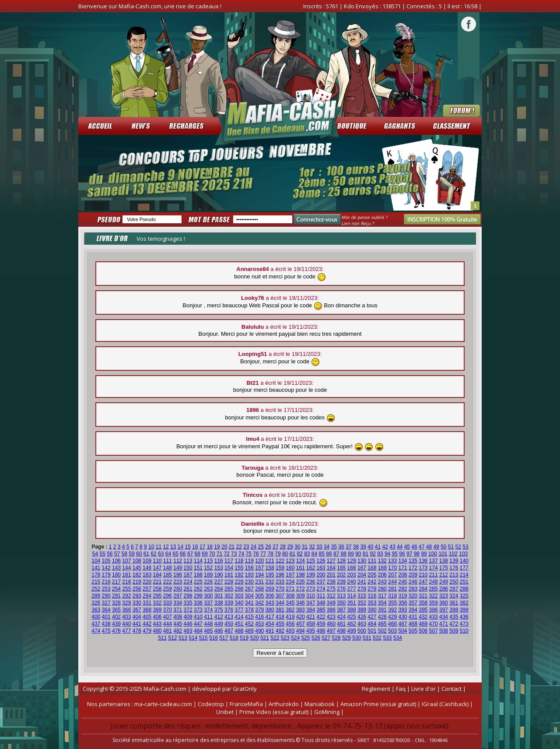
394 (413, 610)
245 (402, 582)
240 (352, 582)
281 (392, 589)
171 (402, 568)
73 (234, 554)
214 (464, 575)
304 (249, 596)
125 (311, 561)
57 (117, 554)
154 (229, 568)
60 (139, 554)
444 (168, 624)
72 (226, 554)
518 (234, 638)
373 (198, 610)
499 (352, 631)
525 (305, 638)
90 (358, 554)
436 (464, 617)
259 (168, 589)
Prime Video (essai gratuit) (274, 712)
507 (434, 631)
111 (168, 561)
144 (126, 568)
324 (454, 596)
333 (168, 603)
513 (183, 638)
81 (292, 554)
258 (157, 589)
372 (188, 610)
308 (290, 596)
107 (126, 561)
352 (362, 603)
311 (321, 596)
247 (423, 582)
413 (229, 617)
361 (454, 603)
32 (312, 547)
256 (137, 589)
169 (382, 568)
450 (229, 624)
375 (219, 610)
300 (208, 596)
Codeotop (211, 704)
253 (106, 589)
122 (280, 561)
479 (147, 631)
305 (259, 596)
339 (229, 603)
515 (203, 638)
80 (285, 554)
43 (392, 547)
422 (321, 617)
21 (232, 547)
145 (137, 568)
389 (362, 610)
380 (270, 610)
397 (444, 610)
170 (392, 568)
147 (157, 568)
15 (188, 547)
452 (249, 624)
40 (370, 547)
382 (290, 610)
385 (321, 610)
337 (208, 603)
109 (147, 561)
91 (366, 554)
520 (255, 638)
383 (301, 610)
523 (285, 638)
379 (259, 610)
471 (444, 624)
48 (429, 547)
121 (270, 561)
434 (444, 617)
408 (178, 617)
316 (372, 596)
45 (407, 547)
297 (178, 596)
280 (382, 589)
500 (362, 631)
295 (157, 596)
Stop (478, 208)
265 (229, 589)
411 (208, 617)
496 (321, 631)
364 (106, 610)
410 (198, 617)
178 (96, 575)
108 (137, 561)
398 (454, 610)
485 (208, 631)
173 (423, 568)
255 (126, 589)
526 (316, 638)
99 (424, 554)
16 (195, 547)
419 (290, 617)
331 (147, 603)
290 (106, 596)
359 (434, 603)
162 (311, 568)
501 (372, 631)
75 (249, 554)
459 (321, 624)
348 (321, 603)
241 (362, 582)
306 (270, 596)
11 (159, 547)
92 (373, 554)
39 (363, 547)
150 (188, 568)
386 (331, 610)
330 (137, 603)
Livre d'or (423, 689)
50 (443, 547)
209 (413, 575)
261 (188, 589)
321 (423, 596)
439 (116, 624)
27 (275, 547)
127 (331, 561)
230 (249, 582)
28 (283, 547)
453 (259, 624)
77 (263, 554)
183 (147, 575)
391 (382, 610)
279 (372, 589)
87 (336, 554)
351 (352, 603)
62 (153, 554)
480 (157, 631)
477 (126, 631)
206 (382, 575)
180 (116, 575)
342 (259, 603)
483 (188, 631)
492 (280, 631)
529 (346, 638)
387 (341, 610)
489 (249, 631)
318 (392, 596)
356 (402, 603)
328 (116, 603)
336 (198, 603)
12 (166, 547)
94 (387, 554)
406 (157, 617)
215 (96, 582)
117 (229, 561)
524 (295, 638)
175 (444, 568)
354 (382, 603)
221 (157, 582)
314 (352, 596)
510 (464, 631)
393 (402, 610)
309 (301, 596)
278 (362, 589)
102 (453, 554)
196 (280, 575)
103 (463, 554)
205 (372, 575)
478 (137, 631)
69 (205, 554)
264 (219, 589)
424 (341, 617)
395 (423, 610)
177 (464, 568)
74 (241, 554)
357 (413, 603)
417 (270, 617)
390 (372, 610)
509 (454, 631)
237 (321, 582)
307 (280, 596)
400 (96, 617)
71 (219, 554)
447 (198, 624)
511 (162, 638)
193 (249, 575)
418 (280, 617)
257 (147, 589)
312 (331, 596)
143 (116, 568)
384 (311, 610)
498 (341, 631)
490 (259, 631)
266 (239, 589)
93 (380, 554)
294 (147, 596)
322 (434, 596)
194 (259, 575)
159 (280, 568)
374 (208, 610)
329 (126, 603)
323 (444, 596)
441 (137, 624)
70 (212, 554)
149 (178, 568)
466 (392, 624)
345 (290, 603)
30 (297, 547)
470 (434, 624)
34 (327, 547)
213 (454, 575)
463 (362, 624)
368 (147, 610)
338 (219, 603)
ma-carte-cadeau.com (163, 704)
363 (96, 610)
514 (193, 638)
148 (168, 568)
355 (392, 603)
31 (305, 547)
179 (106, 575)
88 (344, 554)
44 (400, 547)
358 (423, 603)
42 (385, 547)
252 (96, 589)
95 (395, 554)
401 (106, 617)
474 (96, 631)
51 (451, 547)
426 (362, 617)
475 (106, 631)
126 (321, 561)
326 (96, 603)
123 (290, 561)
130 (362, 561)
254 (116, 589)
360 (444, 603)
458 (311, 624)
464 (372, 624)
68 (198, 554)
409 (188, 617)
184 (157, 575)
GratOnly (245, 689)
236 (311, 582)
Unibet (225, 712)
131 (372, 561)
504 (402, 631)
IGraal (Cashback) (445, 704)
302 (229, 596)
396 (434, 610)
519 (244, 638)
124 (301, 561)
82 (299, 554)
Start (471, 208)
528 (336, 638)
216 (106, 582)
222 (168, 582)
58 (124, 554)
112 (178, 561)
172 (413, 568)
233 (280, 582)
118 (239, 561)
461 (341, 624)
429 (392, 617)
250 (454, 582)
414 (239, 617)
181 (126, 575)
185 (168, 575)
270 (280, 589)
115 (208, 561)
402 (116, 617)
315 (362, 596)
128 (341, 561)
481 (168, 631)
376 (229, 610)
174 (434, 568)
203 (352, 575)
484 (198, 631)
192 (239, 575)
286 (444, 589)
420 (301, 617)
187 (188, 575)
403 (126, 617)
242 (372, 582)
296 (168, 596)
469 (423, 624)
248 (434, 582)
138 (444, 561)
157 (259, 568)
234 (290, 582)
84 (314, 554)
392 (392, 610)
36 (341, 547)
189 (208, 575)
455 (280, 624)
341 (249, 603)
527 (326, 638)
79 (278, 554)
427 (372, 617)
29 (290, 547)
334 (178, 603)
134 (402, 561)
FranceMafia (246, 704)
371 (178, 610)
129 (352, 561)
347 (311, 603)
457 (301, 624)
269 (270, 589)
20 (224, 547)
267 (249, 589)
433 (434, 617)
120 (259, 561)
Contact (451, 689)
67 (190, 554)
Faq (401, 689)
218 (126, 582)
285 (434, 589)
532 (377, 638)
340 (239, 603)
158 (270, 568)
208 (402, 575)
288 (464, 589)
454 (270, 624)
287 (454, 589)
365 (116, 610)
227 (219, 582)
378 (249, 610)
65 (175, 554)
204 (362, 575)
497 (331, 631)
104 (96, 561)
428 (382, 617)
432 (423, 617)
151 (198, 568)
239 (341, 582)
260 (178, 589)
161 (301, 568)
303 (239, 596)
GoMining (327, 712)
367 (137, 610)
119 (249, 561)
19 (217, 547)
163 (321, 568)
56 (110, 554)
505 (413, 631)
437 (96, 624)
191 (229, 575)
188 (198, 575)
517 (224, 638)
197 (290, 575)
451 (239, 624)
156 (249, 568)
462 (352, 624)
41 (378, 547)
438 (106, 624)
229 (239, 582)
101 (443, 554)
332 (157, 603)
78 (271, 554)
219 (137, 582)
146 (147, 568)
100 (433, 554)
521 (265, 638)
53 (465, 547)
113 (188, 561)
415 (249, 617)
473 (464, 624)
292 (126, 596)
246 (413, 582)
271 (290, 589)
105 (106, 561)
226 (208, 582)
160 (290, 568)
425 (352, 617)
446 (188, 624)
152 (208, 568)
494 (301, 631)
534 (398, 638)
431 (413, 617)
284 (423, 589)
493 (290, 631)
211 (434, 575)
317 (382, 596)
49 (436, 547)
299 (198, 596)
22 (239, 547)
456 (290, 624)
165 (341, 568)
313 (341, 596)
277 (352, 589)
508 (444, 631)
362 (464, 603)
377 (239, 610)
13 (173, 547)
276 (341, 589)
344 (280, 603)
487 (229, 631)
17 (202, 547)
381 (280, 610)
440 (126, 624)
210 (423, 575)
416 (259, 617)
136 (423, 561)
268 (259, 589)
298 (188, 596)
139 (454, 561)
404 (137, 617)
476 (116, 631)
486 (219, 631)
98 (417, 554)
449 (219, 624)
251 (464, 582)
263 (208, 589)
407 (168, 617)
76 (256, 554)
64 (168, 554)
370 (168, 610)
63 (161, 554)
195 (270, 575)
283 (413, 589)
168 (372, 568)
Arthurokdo (284, 704)
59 (131, 554)
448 (208, 624)
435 (454, 617)
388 (352, 610)
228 (229, 582)
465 (382, 624)
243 (382, 582)
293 (137, 596)
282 (402, 589)
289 (96, 596)
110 (157, 561)
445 (178, 624)
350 (341, 603)
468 (413, 624)
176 (454, 568)
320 (413, 596)
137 (434, 561)
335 (188, 603)
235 (301, 582)
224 (188, 582)
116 (219, 561)
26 (268, 547)
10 (151, 547)
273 (311, 589)
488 (239, 631)
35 (334, 547)
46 (414, 547)
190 (219, 575)
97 (409, 554)
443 (157, 624)
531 (367, 638)
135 (413, 561)
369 (157, 610)
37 (348, 547)
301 (219, 596)
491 (270, 631)
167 (362, 568)
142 (106, 568)
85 (322, 554)
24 (254, 547)
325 (464, 596)
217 (116, 582)
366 (126, 610)
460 (331, 624)
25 (261, 547)
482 (178, 631)
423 (331, 617)
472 (454, 624)
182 (137, 575)
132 (382, 561)
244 (392, 582)
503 (392, 631)
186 (178, 575)
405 (147, 617)
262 (198, 589)
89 (351, 554)
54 (95, 554)
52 (458, 547)
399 (464, 610)
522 (275, 638)
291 (116, 596)
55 (102, 554)
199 (311, 575)
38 (356, 547)
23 (246, 547)
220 (147, 582)
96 (402, 554)
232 (270, 582)
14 (180, 547)
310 (311, 596)
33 (319, 547)
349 (331, 603)
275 (331, 589)
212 (444, 575)
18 (210, 547)
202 (341, 575)
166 (352, 568)
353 (372, 603)
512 (173, 638)
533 (387, 638)
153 (219, 568)
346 (301, 603)
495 (311, 631)
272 (301, 589)
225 (198, 582)
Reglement (376, 689)
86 (329, 554)
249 (444, 582)
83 (307, 554)
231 (259, 582)
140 (464, 561)
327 (106, 603)
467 (402, 624)
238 (331, 582)
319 (402, 596)
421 (311, 617)
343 (270, 603)
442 (147, 624)
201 (331, 575)
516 (213, 638)
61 (146, 554)
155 (239, 568)
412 (219, 617)
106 (116, 561)
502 (382, 631)
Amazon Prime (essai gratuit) (378, 704)
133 (392, 561)
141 (96, 568)
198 (301, 575)
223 (178, 582)
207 (392, 575)
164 (331, 568)
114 (198, 561)
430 (402, 617)
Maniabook (320, 704)
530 (357, 638)
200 (321, 575)
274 (321, 589)
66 (183, 554)
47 (422, 547)
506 (423, 631)
